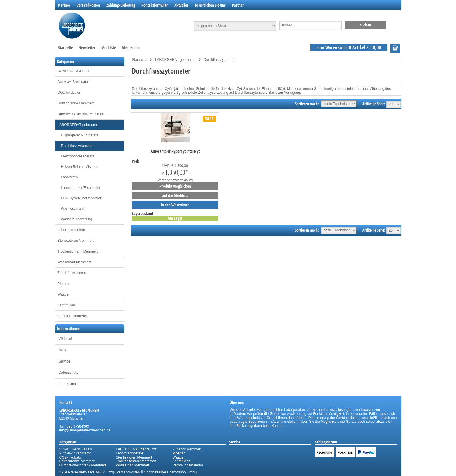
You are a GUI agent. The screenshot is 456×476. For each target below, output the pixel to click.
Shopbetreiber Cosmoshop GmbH (171, 472)
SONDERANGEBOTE (75, 71)
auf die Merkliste (175, 195)
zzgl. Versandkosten (124, 472)
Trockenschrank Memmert (78, 251)
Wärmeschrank (73, 209)
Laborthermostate (71, 230)
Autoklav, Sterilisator (73, 82)
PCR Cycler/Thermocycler (81, 198)
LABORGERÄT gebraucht (78, 125)
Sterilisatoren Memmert (76, 241)
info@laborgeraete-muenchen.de (85, 430)
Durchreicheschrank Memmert (81, 114)
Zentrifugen (66, 305)
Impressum (67, 384)
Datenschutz (69, 372)
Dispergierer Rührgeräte (80, 135)
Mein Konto (131, 48)
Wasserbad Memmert (74, 262)
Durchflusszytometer (77, 146)
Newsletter (87, 48)
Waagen (64, 294)
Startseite (65, 48)
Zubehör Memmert (72, 273)
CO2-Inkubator (69, 93)
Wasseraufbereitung (77, 219)
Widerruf (65, 339)
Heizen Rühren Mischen (80, 167)
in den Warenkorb (175, 205)
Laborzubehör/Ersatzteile (80, 188)
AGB (62, 350)
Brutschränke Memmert (76, 103)
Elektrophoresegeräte (78, 156)
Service (65, 361)
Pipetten (64, 284)
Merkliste (109, 48)
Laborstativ (70, 177)
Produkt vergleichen (175, 186)
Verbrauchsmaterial (73, 316)
